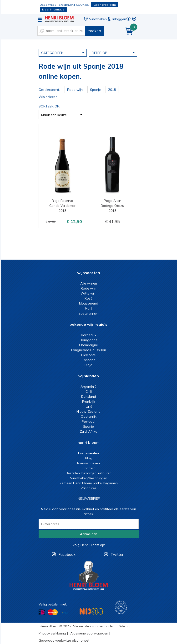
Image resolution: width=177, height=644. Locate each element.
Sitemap (125, 626)
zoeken (95, 31)
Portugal (88, 421)
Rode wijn (88, 288)
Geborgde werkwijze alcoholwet (64, 640)
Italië (88, 407)
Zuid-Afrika (89, 431)
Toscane (89, 360)
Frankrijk (89, 402)
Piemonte (88, 355)
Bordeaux (89, 335)
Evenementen (88, 453)
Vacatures (88, 488)
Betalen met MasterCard (53, 612)
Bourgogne (89, 340)
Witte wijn (88, 293)
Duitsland (89, 397)
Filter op (113, 53)
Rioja (88, 365)
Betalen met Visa (65, 613)
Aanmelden (89, 534)
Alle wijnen (89, 283)
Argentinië (88, 387)
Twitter (117, 554)
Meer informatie (53, 9)
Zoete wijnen (88, 313)
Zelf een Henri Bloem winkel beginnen (89, 483)
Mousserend (89, 303)
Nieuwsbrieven (88, 463)
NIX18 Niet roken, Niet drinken (91, 611)
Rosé (88, 298)
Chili (89, 392)
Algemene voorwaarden (89, 633)
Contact (89, 468)
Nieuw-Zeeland (88, 412)
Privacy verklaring (52, 633)
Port (89, 308)
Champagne (88, 345)
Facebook (67, 554)
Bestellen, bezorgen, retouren (89, 473)
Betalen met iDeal (42, 613)
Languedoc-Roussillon (89, 350)
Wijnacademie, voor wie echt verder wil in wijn (121, 608)
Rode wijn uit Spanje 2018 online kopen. (59, 19)
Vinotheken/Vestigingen (89, 478)
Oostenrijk (89, 416)
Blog (89, 458)
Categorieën (63, 53)
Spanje (88, 426)
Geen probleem (105, 5)
